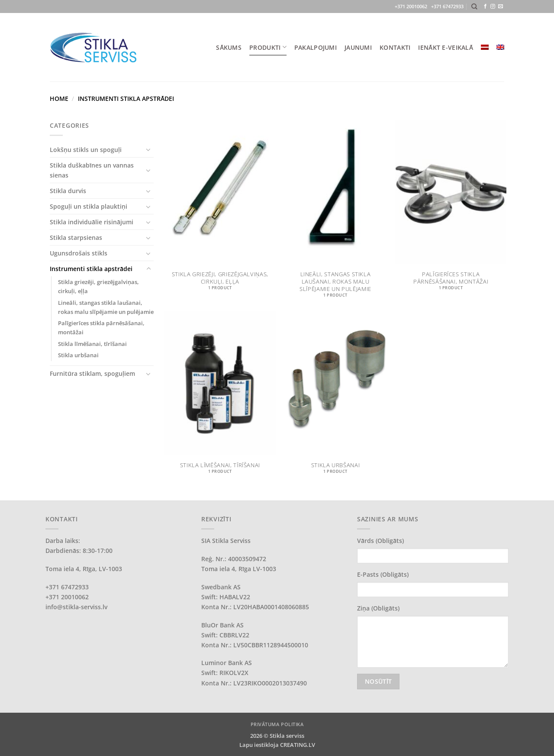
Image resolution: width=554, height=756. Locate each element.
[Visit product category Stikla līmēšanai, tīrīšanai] (220, 397)
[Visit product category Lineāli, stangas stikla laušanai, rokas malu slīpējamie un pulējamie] (336, 214)
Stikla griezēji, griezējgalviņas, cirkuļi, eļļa (98, 286)
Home (59, 99)
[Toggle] (148, 149)
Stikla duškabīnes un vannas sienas (92, 170)
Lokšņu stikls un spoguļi (86, 150)
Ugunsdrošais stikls (79, 253)
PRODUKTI (268, 47)
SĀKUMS (229, 47)
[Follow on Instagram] (493, 6)
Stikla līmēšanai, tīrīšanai (92, 344)
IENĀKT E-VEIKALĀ (446, 47)
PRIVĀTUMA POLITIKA (277, 724)
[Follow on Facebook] (485, 6)
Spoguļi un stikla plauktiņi (89, 206)
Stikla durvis (68, 191)
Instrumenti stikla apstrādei (91, 269)
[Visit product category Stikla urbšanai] (336, 397)
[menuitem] (485, 47)
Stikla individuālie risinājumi (92, 222)
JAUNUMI (358, 47)
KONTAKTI (395, 47)
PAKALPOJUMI (316, 47)
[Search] (474, 7)
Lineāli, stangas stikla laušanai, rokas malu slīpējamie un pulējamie (106, 307)
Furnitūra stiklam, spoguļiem (92, 373)
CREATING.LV (298, 745)
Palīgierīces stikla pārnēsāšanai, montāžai (101, 328)
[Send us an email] (501, 6)
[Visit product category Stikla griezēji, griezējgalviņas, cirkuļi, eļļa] (220, 214)
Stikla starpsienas (76, 237)
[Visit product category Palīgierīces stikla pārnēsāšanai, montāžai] (451, 214)
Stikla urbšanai (78, 355)
